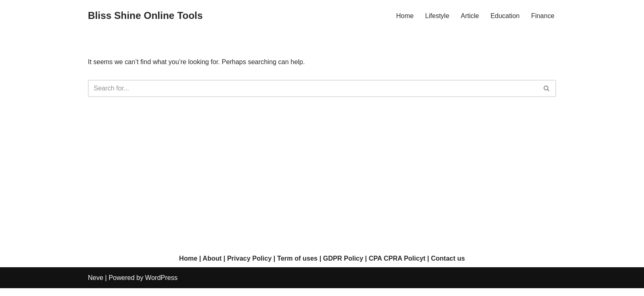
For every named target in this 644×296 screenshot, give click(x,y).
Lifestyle (437, 16)
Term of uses (297, 266)
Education (505, 16)
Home (405, 16)
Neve (95, 286)
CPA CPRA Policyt (397, 266)
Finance (543, 16)
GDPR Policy (343, 266)
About (212, 266)
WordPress (161, 286)
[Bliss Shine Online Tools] (145, 16)
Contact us (448, 266)
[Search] (313, 88)
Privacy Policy (250, 266)
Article (469, 16)
